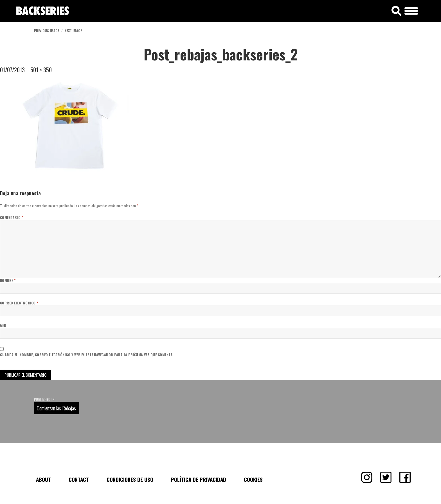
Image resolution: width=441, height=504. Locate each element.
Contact (79, 479)
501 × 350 (41, 70)
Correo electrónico (19, 303)
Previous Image (47, 30)
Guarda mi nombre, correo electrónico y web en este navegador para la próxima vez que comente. (87, 355)
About (43, 479)
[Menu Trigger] (411, 10)
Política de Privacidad (199, 479)
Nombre (8, 280)
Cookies (253, 479)
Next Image (73, 30)
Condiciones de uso (130, 479)
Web (3, 325)
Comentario (12, 217)
